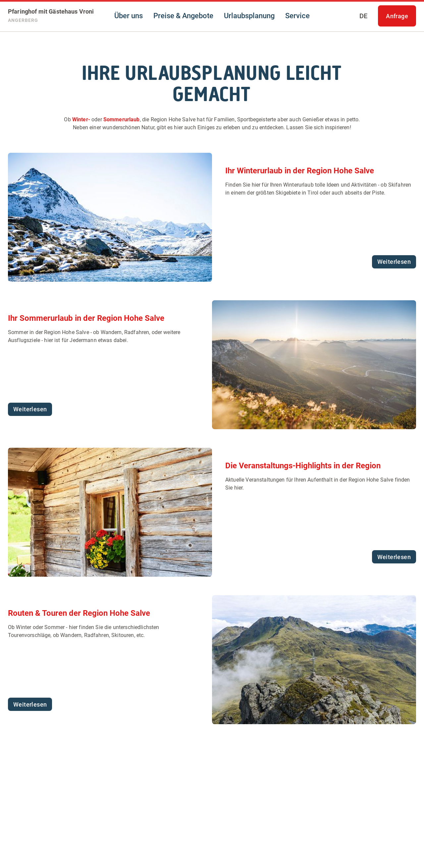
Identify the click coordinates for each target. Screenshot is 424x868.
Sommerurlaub (122, 119)
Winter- (81, 119)
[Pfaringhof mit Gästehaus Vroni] (51, 16)
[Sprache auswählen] (363, 16)
